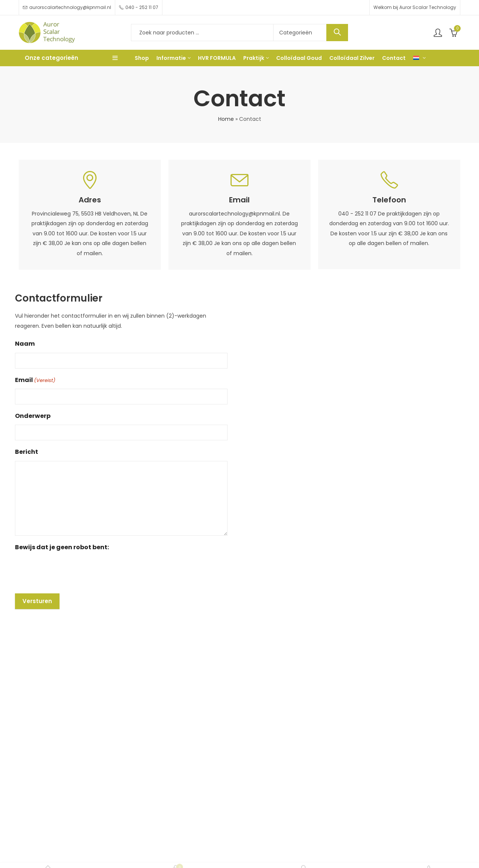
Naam (25, 344)
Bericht (27, 452)
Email (35, 380)
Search (337, 33)
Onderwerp (33, 416)
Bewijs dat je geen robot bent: (62, 547)
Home (226, 119)
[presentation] (72, 571)
